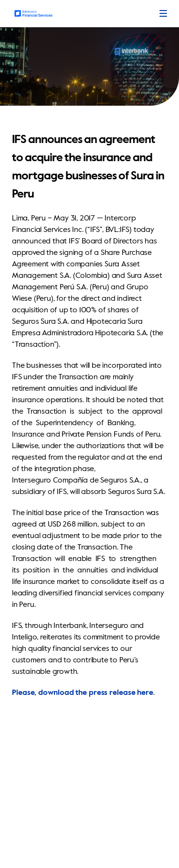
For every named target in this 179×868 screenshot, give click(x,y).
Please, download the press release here (83, 693)
